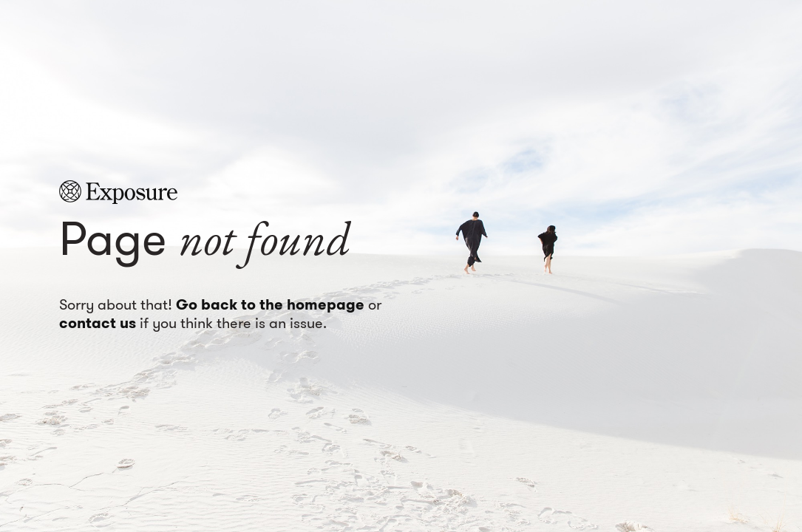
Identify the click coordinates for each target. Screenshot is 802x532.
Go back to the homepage (270, 304)
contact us (98, 323)
